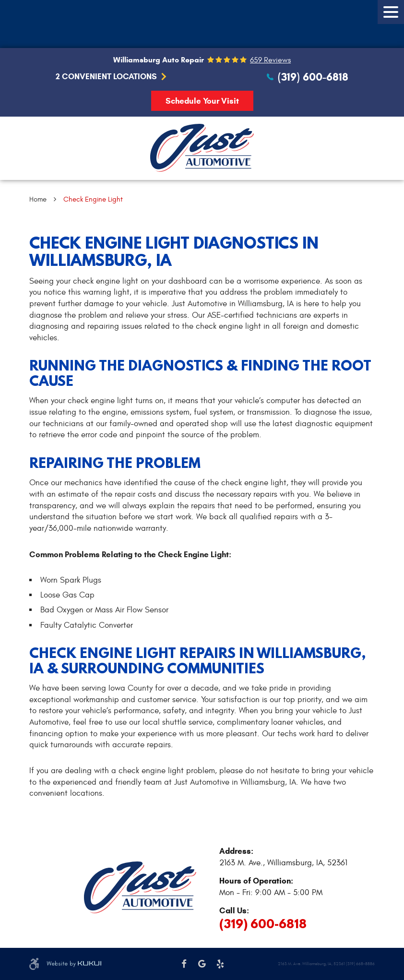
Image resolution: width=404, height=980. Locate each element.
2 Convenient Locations (106, 77)
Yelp (220, 964)
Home (38, 199)
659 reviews (270, 60)
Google (202, 964)
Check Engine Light (93, 199)
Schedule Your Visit (202, 101)
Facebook (184, 964)
